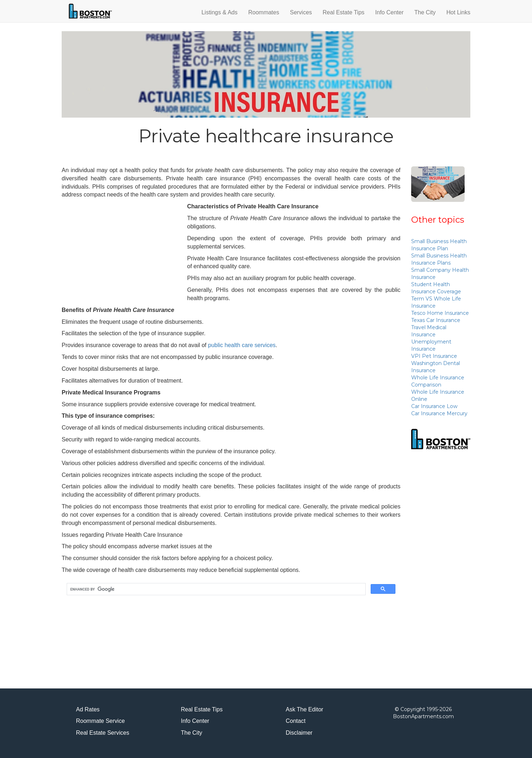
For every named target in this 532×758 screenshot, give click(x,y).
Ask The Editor (305, 709)
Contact (296, 721)
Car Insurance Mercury (439, 413)
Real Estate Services (103, 733)
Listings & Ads (220, 12)
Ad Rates (88, 709)
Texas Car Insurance (436, 320)
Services (301, 12)
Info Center (389, 12)
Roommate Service (100, 721)
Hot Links (458, 12)
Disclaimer (299, 733)
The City (425, 12)
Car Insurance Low (434, 406)
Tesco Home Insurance (440, 313)
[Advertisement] (122, 253)
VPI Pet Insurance (434, 356)
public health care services (242, 345)
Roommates (263, 12)
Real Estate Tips (344, 12)
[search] (215, 589)
